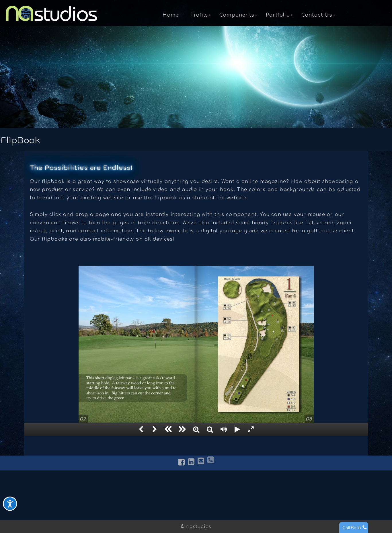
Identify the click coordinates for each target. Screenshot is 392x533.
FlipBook (148, 497)
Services (83, 497)
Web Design (216, 490)
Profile (199, 15)
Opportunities (283, 510)
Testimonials (88, 503)
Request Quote (285, 497)
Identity (211, 503)
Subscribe (278, 503)
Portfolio (278, 15)
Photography (218, 497)
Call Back (352, 528)
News (79, 510)
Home (171, 15)
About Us (84, 490)
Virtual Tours (153, 490)
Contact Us (317, 15)
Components (237, 15)
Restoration (216, 510)
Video (144, 503)
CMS (143, 510)
